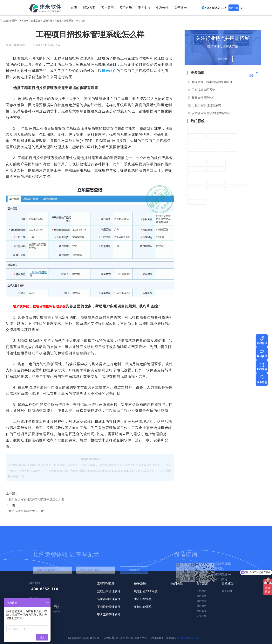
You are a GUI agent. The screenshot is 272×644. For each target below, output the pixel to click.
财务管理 (216, 189)
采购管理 (228, 195)
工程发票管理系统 (234, 175)
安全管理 (197, 162)
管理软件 (197, 189)
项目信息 (81, 21)
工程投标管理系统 (64, 21)
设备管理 (197, 169)
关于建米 (180, 8)
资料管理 (216, 162)
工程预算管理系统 (202, 195)
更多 (251, 75)
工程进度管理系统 (202, 175)
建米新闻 (201, 611)
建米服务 (201, 606)
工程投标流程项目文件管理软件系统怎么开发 (35, 499)
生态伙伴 (162, 8)
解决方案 (89, 8)
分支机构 (201, 616)
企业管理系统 (239, 182)
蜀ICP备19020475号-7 (190, 638)
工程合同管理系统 (222, 136)
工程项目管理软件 (9, 21)
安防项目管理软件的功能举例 (211, 113)
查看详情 (223, 59)
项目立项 (197, 136)
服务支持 (144, 8)
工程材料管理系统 (202, 142)
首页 (74, 8)
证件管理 (216, 169)
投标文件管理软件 (203, 98)
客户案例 (107, 8)
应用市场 (126, 8)
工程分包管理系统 (234, 142)
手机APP (236, 189)
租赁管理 (228, 149)
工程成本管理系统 (202, 156)
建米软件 (109, 71)
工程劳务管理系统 (202, 149)
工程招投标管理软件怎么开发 (25, 511)
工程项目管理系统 (31, 21)
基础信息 (216, 182)
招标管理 (228, 129)
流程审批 (197, 202)
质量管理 (228, 156)
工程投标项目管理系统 (206, 105)
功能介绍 (47, 21)
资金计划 (197, 182)
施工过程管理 (239, 162)
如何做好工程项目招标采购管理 (212, 82)
